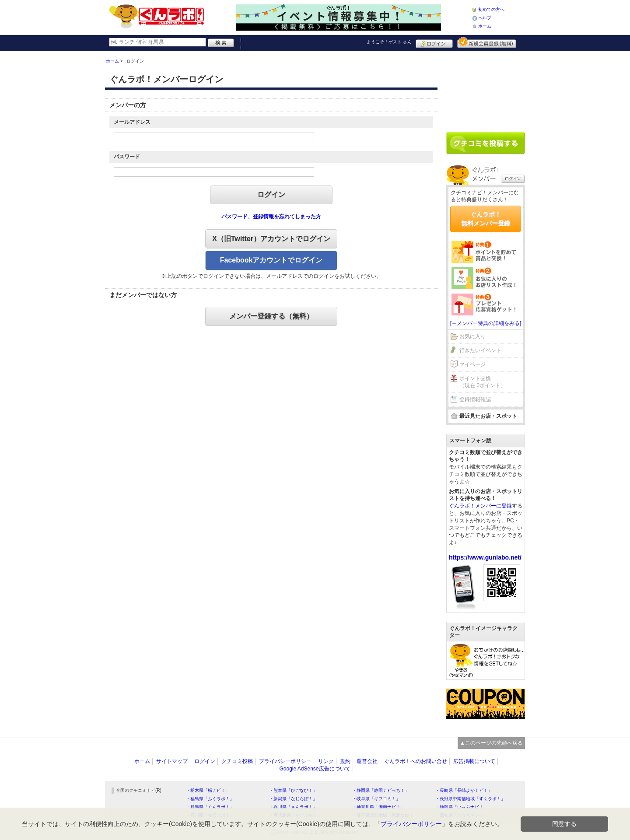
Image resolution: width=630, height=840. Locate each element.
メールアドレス (132, 122)
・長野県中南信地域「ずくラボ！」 (470, 799)
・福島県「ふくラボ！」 (210, 799)
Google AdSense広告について (315, 769)
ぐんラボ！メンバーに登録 (480, 506)
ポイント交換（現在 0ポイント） (483, 382)
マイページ (472, 364)
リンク (326, 761)
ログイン (434, 42)
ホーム (485, 26)
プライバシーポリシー (285, 761)
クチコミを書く (486, 143)
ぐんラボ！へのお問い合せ (416, 761)
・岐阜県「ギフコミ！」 (376, 799)
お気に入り (472, 336)
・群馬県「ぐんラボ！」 (210, 807)
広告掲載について (474, 761)
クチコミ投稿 (237, 761)
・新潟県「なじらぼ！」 (293, 799)
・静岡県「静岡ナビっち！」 (381, 790)
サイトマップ (172, 761)
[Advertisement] (486, 88)
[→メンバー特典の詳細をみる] (486, 323)
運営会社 (367, 761)
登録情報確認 (475, 399)
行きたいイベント (480, 350)
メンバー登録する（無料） (271, 316)
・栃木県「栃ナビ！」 (208, 790)
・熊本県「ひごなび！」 (293, 790)
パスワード (127, 157)
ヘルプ (485, 18)
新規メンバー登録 (487, 42)
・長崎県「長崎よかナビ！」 (464, 790)
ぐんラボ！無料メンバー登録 (486, 219)
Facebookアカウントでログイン (271, 260)
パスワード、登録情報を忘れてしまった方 (271, 217)
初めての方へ (491, 9)
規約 (345, 761)
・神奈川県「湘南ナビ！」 (378, 807)
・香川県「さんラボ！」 (293, 807)
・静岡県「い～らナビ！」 (462, 807)
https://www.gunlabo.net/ (485, 557)
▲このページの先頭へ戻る (491, 743)
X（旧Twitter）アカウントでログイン (271, 239)
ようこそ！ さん (389, 42)
